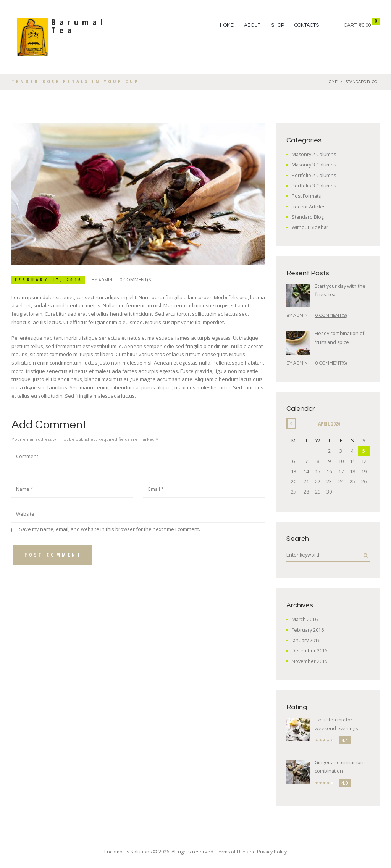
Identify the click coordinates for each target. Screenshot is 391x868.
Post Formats (307, 196)
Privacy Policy (273, 852)
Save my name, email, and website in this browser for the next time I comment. (110, 532)
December (310, 651)
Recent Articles (309, 207)
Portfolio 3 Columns (314, 186)
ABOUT (252, 25)
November (310, 661)
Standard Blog (360, 82)
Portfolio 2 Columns (314, 175)
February (308, 630)
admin (110, 280)
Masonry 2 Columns (315, 154)
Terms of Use (230, 852)
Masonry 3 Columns (315, 165)
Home (227, 25)
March (305, 620)
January (307, 641)
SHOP (278, 25)
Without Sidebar (310, 227)
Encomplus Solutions (127, 852)
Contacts (307, 25)
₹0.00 (365, 25)
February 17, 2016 (50, 280)
